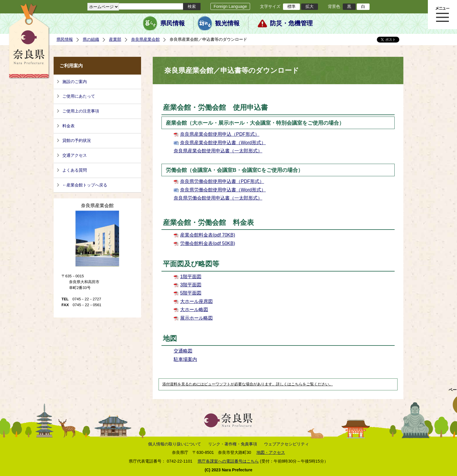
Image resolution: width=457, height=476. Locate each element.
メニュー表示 (442, 15)
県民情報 (173, 23)
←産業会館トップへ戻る (85, 185)
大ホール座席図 (196, 301)
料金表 (68, 126)
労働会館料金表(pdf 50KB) (208, 243)
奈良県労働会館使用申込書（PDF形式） (222, 181)
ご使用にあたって (79, 96)
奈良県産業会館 (145, 39)
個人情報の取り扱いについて (175, 444)
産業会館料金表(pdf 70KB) (208, 235)
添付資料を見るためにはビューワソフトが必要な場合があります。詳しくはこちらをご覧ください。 (248, 384)
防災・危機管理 (291, 23)
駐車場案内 (185, 359)
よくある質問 (75, 170)
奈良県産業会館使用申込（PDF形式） (220, 134)
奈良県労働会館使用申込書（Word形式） (223, 190)
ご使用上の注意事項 (81, 111)
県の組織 (91, 39)
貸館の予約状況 (77, 140)
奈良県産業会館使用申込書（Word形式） (223, 143)
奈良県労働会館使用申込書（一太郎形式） (218, 198)
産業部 (115, 39)
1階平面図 (191, 277)
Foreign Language (230, 6)
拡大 (310, 6)
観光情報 (227, 23)
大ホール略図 (194, 310)
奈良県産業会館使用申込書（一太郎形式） (218, 151)
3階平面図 (191, 285)
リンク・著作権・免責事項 (233, 444)
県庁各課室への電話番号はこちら (228, 461)
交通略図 (183, 351)
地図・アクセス (271, 452)
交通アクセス (75, 155)
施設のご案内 (75, 82)
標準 (291, 6)
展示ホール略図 (196, 318)
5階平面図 (191, 293)
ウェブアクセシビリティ (286, 444)
